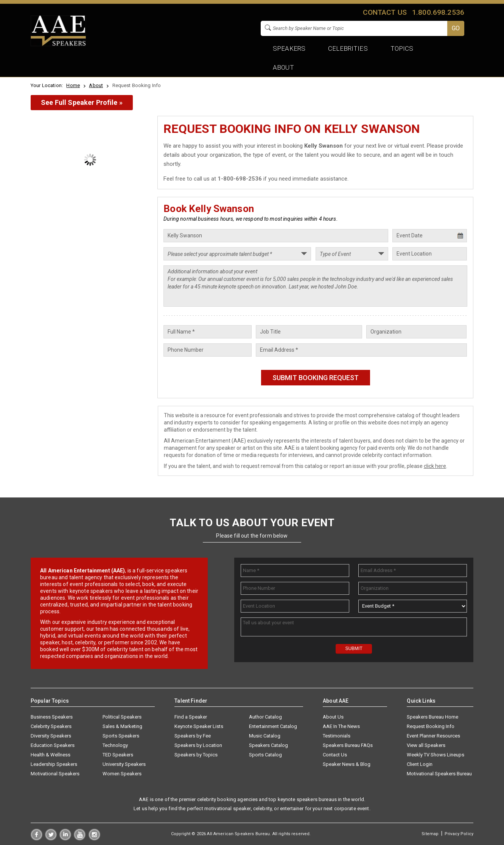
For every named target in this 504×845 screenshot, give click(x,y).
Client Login (420, 764)
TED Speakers (118, 755)
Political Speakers (122, 717)
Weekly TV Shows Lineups (436, 755)
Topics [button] (402, 48)
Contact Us (335, 755)
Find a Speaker (191, 717)
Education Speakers (53, 745)
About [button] (283, 67)
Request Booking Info (431, 726)
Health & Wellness (51, 755)
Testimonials (337, 736)
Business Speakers (52, 717)
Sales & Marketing (122, 726)
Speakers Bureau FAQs (348, 745)
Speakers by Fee (193, 736)
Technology (115, 745)
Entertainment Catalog (273, 726)
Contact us (385, 12)
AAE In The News (341, 726)
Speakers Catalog (268, 745)
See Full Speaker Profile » (82, 102)
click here (435, 466)
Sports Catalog (265, 755)
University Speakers (124, 764)
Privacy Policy (459, 834)
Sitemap (430, 834)
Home (73, 85)
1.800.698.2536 (438, 12)
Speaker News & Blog (347, 764)
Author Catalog (265, 717)
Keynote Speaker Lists (199, 726)
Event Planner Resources (433, 736)
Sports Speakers (121, 736)
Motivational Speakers (55, 774)
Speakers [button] (289, 48)
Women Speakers (122, 774)
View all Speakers (426, 745)
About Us (333, 717)
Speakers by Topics (196, 755)
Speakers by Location (198, 745)
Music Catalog (265, 736)
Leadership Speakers (54, 764)
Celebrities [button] (348, 48)
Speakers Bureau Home (432, 717)
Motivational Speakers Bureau (439, 774)
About (96, 85)
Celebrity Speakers (51, 726)
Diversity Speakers (51, 736)
